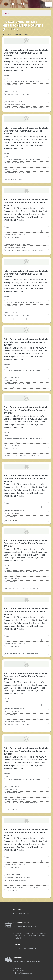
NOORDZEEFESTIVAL (11, 91)
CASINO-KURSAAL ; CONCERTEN (15, 85)
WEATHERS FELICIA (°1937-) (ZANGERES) (18, 95)
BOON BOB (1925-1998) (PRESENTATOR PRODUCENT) (21, 588)
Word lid (18, 968)
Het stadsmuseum (21, 923)
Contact (16, 945)
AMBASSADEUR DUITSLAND (13, 101)
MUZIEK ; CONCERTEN (12, 88)
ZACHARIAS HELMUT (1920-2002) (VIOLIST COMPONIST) (22, 98)
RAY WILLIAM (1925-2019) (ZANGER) (16, 104)
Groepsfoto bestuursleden (24, 973)
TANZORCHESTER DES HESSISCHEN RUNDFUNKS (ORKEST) (23, 81)
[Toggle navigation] (49, 4)
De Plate (19, 4)
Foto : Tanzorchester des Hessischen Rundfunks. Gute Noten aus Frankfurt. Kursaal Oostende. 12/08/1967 (26, 53)
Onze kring (18, 958)
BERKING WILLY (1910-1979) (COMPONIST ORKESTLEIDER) (23, 455)
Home (6, 13)
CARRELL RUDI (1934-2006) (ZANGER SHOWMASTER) (21, 585)
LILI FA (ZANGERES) (11, 452)
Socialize (17, 910)
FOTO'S (7, 78)
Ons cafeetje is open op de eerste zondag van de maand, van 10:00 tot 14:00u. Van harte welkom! (31, 936)
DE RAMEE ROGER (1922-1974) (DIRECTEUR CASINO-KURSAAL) (24, 108)
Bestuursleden (20, 971)
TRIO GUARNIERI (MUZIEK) (13, 793)
